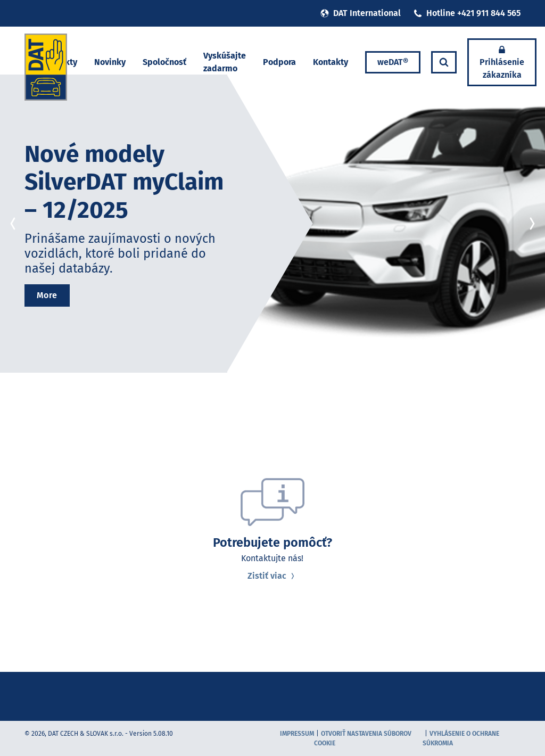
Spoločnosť (164, 62)
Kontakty (331, 62)
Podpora (279, 62)
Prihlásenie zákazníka (502, 62)
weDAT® (393, 62)
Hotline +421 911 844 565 (467, 13)
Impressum (297, 734)
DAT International (361, 13)
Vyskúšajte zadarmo (225, 62)
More (47, 295)
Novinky (110, 62)
